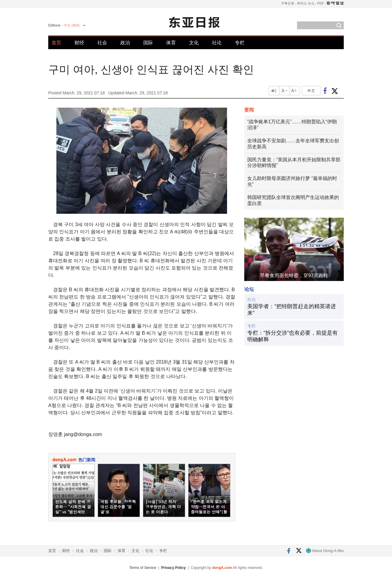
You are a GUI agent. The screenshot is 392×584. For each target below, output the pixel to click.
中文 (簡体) (72, 25)
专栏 (240, 43)
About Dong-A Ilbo (325, 551)
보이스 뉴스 (306, 3)
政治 (125, 43)
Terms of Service (143, 568)
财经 (79, 43)
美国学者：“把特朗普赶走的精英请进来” (292, 310)
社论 (217, 43)
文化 (194, 43)
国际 (148, 43)
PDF (321, 3)
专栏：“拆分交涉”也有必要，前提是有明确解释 (292, 336)
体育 (171, 43)
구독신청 (288, 3)
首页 (56, 43)
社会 (102, 43)
